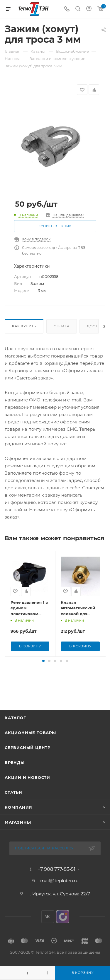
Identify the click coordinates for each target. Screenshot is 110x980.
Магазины (18, 840)
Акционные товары (30, 750)
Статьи (13, 810)
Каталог (15, 735)
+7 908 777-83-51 (56, 887)
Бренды (15, 780)
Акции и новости (27, 795)
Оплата (62, 326)
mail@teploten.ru (59, 898)
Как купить (24, 326)
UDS (63, 934)
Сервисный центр (28, 765)
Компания (18, 825)
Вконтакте (48, 934)
